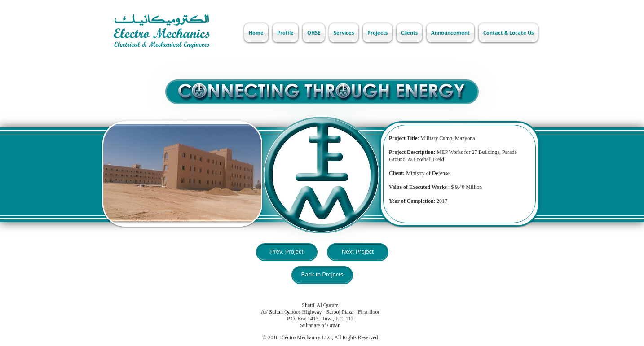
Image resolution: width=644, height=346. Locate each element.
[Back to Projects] (322, 275)
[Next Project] (358, 252)
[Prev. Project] (287, 252)
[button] (182, 174)
